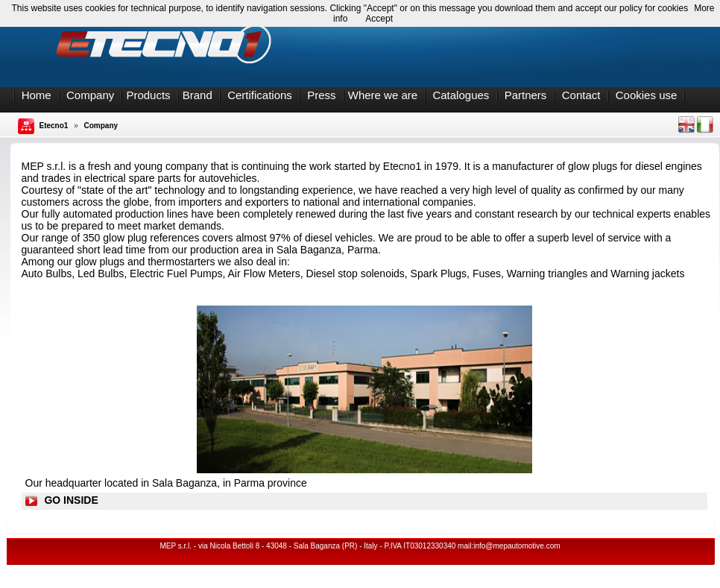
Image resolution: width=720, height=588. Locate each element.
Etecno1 (54, 126)
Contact (581, 95)
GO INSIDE (71, 500)
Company (90, 95)
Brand (198, 95)
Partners (526, 95)
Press (321, 95)
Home (37, 95)
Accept (379, 19)
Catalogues (461, 95)
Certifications (260, 95)
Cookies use (647, 95)
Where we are (383, 95)
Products (148, 95)
